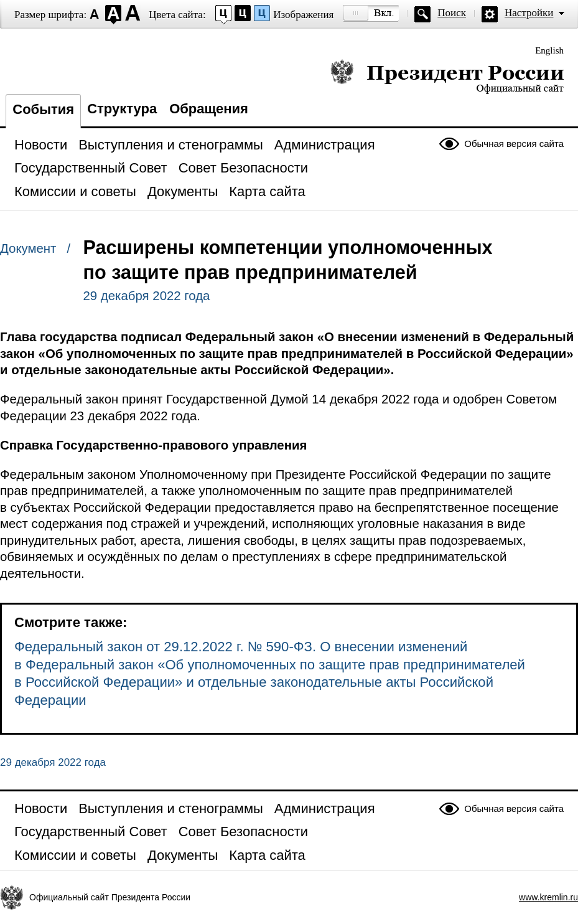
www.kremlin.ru (548, 897)
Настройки (529, 13)
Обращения (209, 109)
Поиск (452, 13)
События (43, 109)
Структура (122, 109)
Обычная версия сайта (514, 144)
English (549, 50)
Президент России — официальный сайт (447, 76)
